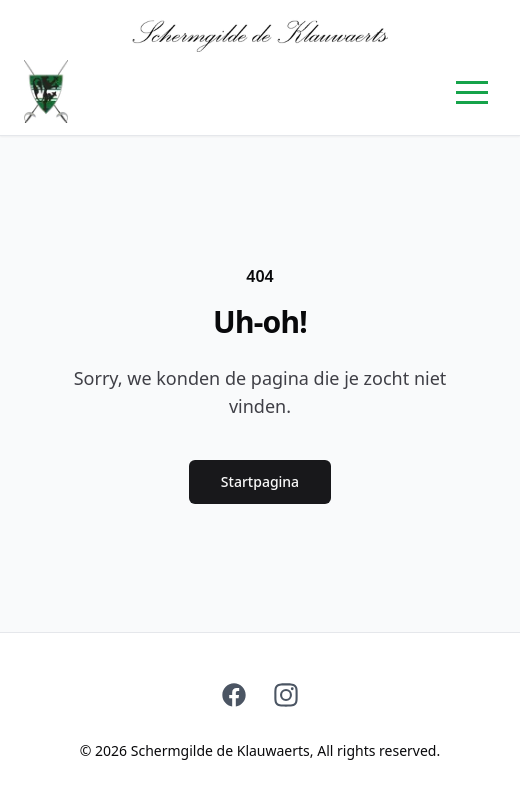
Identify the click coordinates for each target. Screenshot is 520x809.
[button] (472, 92)
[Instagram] (286, 695)
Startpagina (260, 481)
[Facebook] (234, 695)
